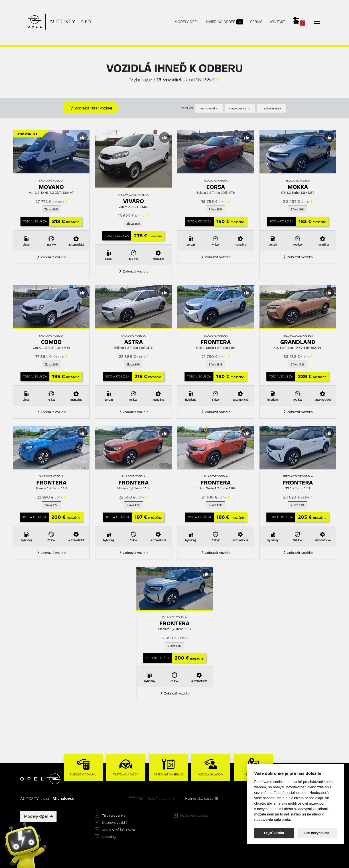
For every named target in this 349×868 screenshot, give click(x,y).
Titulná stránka (114, 816)
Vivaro (134, 201)
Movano (51, 187)
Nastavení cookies (194, 816)
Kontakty (109, 837)
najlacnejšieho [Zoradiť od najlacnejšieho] (240, 108)
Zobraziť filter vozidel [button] (91, 108)
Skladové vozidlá (115, 823)
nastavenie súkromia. (273, 820)
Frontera (216, 342)
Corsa (216, 187)
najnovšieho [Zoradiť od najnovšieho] (209, 108)
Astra (134, 342)
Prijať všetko (274, 833)
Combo (51, 342)
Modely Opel (187, 22)
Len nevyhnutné (317, 833)
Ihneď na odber (224, 22)
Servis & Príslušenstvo (119, 830)
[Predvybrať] (82, 137)
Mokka (298, 187)
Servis (256, 22)
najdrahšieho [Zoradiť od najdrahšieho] (271, 108)
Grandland (298, 342)
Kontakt (277, 22)
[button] (51, 257)
